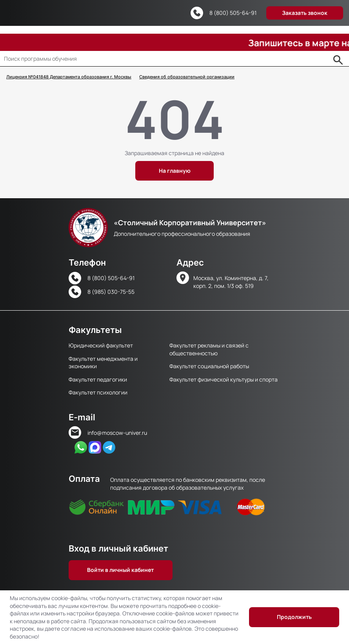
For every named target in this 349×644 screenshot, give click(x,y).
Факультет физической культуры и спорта (224, 379)
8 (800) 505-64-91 (233, 13)
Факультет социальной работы (209, 366)
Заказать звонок (305, 13)
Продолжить (294, 617)
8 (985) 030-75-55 (111, 292)
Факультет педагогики (98, 379)
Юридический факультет (101, 345)
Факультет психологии (98, 392)
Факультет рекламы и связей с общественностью (209, 349)
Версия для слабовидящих (176, 13)
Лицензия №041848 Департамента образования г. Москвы (69, 77)
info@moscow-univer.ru (117, 433)
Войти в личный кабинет (120, 570)
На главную (175, 171)
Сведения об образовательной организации (187, 77)
